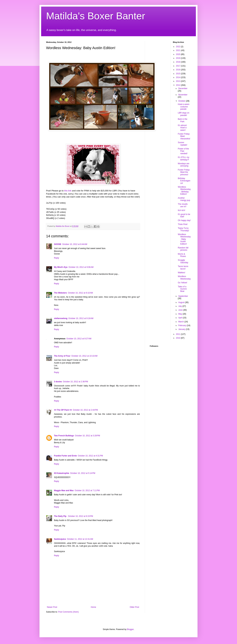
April (180, 318)
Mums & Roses (182, 255)
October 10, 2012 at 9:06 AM (81, 267)
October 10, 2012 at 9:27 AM (79, 339)
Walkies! (181, 273)
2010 (178, 338)
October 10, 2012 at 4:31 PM (90, 456)
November (183, 95)
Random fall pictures (183, 249)
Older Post (134, 607)
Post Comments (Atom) (68, 612)
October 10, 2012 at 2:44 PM (85, 410)
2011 (178, 334)
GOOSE (58, 244)
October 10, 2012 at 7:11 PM (87, 490)
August (182, 302)
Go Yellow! (182, 283)
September (183, 296)
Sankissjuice (60, 539)
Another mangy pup (184, 199)
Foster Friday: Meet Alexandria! (184, 136)
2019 (178, 58)
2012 (178, 85)
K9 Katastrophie (62, 473)
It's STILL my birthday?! (183, 158)
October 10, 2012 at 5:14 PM (83, 473)
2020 (178, 54)
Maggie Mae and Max (64, 490)
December (183, 88)
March (181, 322)
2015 (178, 74)
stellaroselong (61, 318)
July (180, 306)
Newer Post (52, 607)
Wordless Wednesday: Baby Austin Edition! (184, 239)
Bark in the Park (182, 120)
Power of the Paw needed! (183, 151)
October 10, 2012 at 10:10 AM (84, 356)
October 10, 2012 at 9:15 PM (80, 516)
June (181, 310)
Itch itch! (181, 210)
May (180, 314)
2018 (178, 62)
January (182, 329)
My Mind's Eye (61, 267)
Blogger (130, 629)
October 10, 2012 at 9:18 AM (81, 318)
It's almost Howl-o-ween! (182, 128)
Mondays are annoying (183, 165)
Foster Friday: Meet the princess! (184, 172)
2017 (178, 66)
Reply (57, 258)
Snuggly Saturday (183, 261)
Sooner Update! (182, 144)
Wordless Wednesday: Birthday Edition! (184, 190)
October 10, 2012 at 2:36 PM (75, 382)
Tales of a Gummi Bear (182, 289)
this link (68, 191)
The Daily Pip (60, 516)
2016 (178, 70)
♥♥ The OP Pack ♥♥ (63, 410)
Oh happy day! (184, 220)
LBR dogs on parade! (183, 114)
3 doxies (58, 382)
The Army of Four (62, 356)
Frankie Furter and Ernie (65, 456)
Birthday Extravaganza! (184, 181)
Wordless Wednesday (184, 278)
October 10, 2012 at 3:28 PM (87, 436)
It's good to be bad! (184, 215)
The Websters (60, 293)
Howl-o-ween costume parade (184, 107)
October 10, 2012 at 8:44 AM (75, 244)
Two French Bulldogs (64, 436)
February (182, 325)
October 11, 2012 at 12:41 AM (80, 539)
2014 (178, 77)
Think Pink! (183, 224)
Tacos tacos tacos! (183, 267)
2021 (178, 50)
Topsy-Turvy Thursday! (183, 229)
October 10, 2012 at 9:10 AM (80, 293)
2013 (178, 81)
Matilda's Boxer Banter (96, 16)
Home (93, 607)
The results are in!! (183, 205)
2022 (178, 47)
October (182, 101)
